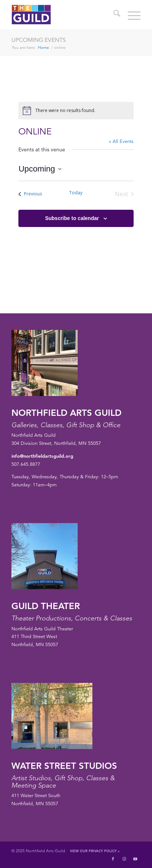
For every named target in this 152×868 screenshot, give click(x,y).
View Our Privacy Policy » (95, 851)
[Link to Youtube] (135, 859)
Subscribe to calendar (72, 218)
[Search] (113, 15)
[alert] (76, 111)
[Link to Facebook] (113, 859)
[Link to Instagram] (124, 859)
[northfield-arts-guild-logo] (63, 15)
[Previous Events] (30, 194)
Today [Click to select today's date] (76, 193)
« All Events (121, 141)
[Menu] (130, 15)
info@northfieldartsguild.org (42, 456)
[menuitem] (113, 15)
